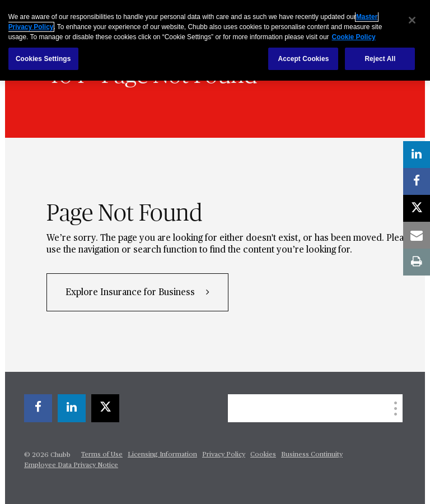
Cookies (263, 455)
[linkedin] (72, 408)
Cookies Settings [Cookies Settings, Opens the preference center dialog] (43, 59)
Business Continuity (312, 455)
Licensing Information (162, 455)
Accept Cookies (303, 59)
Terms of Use (102, 455)
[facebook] (38, 408)
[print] (417, 262)
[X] (105, 408)
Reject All (380, 59)
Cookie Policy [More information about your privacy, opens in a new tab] (354, 37)
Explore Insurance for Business (131, 293)
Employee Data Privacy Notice (71, 465)
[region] (215, 40)
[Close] (412, 20)
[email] (417, 235)
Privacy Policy (224, 455)
